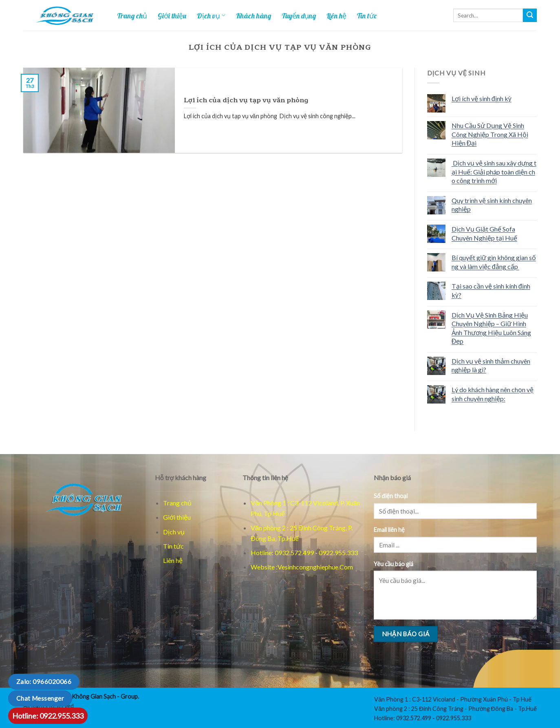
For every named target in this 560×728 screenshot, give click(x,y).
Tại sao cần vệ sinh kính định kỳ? (491, 290)
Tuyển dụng (299, 15)
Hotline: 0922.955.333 (48, 716)
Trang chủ (132, 15)
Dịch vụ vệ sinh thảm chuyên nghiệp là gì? (491, 365)
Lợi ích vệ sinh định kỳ (482, 98)
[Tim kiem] (530, 15)
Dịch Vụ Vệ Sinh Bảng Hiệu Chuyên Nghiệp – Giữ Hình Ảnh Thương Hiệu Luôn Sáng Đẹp (491, 328)
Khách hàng (254, 15)
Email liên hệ (389, 530)
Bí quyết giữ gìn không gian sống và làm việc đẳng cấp (494, 262)
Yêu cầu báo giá (394, 564)
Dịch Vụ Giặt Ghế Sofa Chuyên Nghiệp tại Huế (484, 233)
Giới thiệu (172, 15)
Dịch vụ (211, 15)
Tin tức (367, 15)
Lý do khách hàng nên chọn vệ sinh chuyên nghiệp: (493, 394)
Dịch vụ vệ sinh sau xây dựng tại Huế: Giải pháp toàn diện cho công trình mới (494, 172)
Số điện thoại (391, 496)
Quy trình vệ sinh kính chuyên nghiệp (492, 205)
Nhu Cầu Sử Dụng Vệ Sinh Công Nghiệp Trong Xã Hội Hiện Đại (490, 134)
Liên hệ (336, 15)
